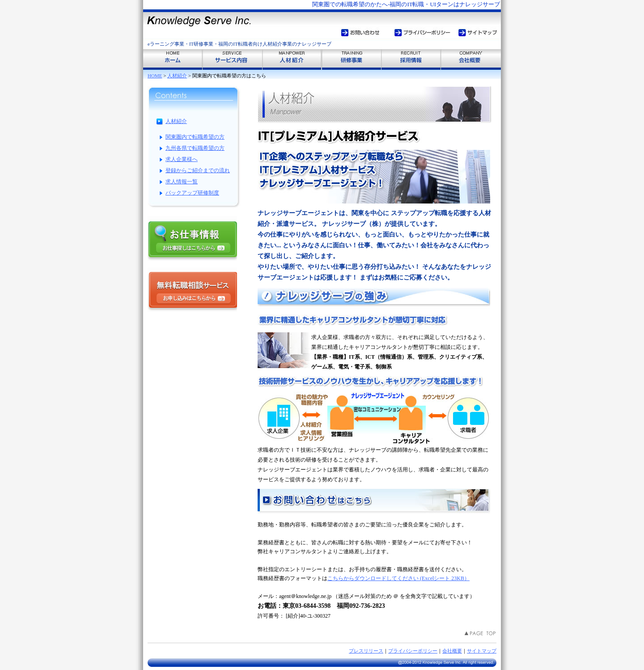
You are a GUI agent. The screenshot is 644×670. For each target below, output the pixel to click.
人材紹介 (177, 76)
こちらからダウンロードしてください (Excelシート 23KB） (398, 578)
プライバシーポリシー (413, 651)
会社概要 (452, 651)
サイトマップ (482, 651)
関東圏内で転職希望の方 (195, 137)
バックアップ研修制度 (192, 193)
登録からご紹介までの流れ (198, 170)
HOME (155, 76)
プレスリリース (366, 651)
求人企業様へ (182, 159)
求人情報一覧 (182, 182)
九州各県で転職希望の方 (195, 148)
